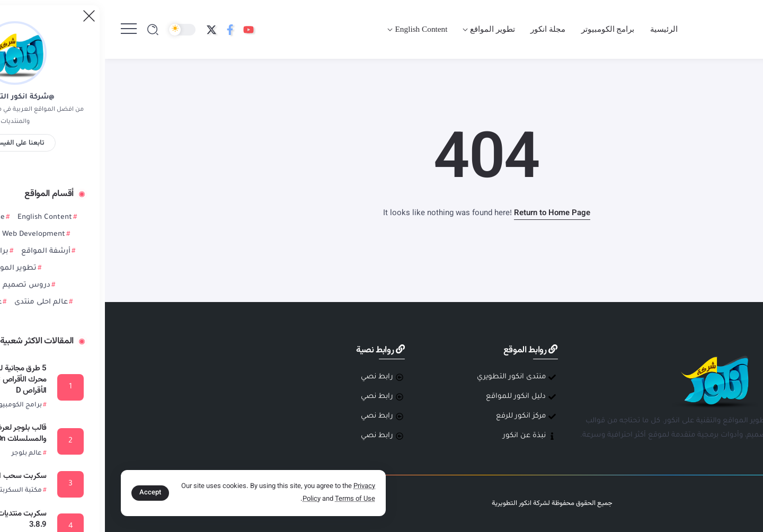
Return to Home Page (447, 213)
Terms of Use (250, 499)
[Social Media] (144, 30)
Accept (45, 493)
